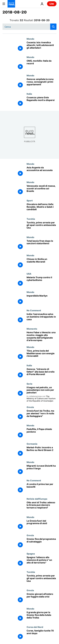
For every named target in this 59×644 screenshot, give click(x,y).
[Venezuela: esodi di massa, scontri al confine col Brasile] (42, 190)
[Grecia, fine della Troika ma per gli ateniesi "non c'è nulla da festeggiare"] (42, 415)
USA (29, 274)
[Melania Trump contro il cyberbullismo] (42, 282)
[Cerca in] (29, 27)
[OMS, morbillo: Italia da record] (42, 65)
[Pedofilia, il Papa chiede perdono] (42, 433)
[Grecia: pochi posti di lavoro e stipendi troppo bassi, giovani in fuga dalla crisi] (42, 598)
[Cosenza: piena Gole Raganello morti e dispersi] (42, 102)
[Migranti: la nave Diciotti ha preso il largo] (42, 470)
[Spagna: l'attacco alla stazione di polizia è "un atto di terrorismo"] (42, 561)
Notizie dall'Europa (37, 499)
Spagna (31, 554)
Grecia (30, 407)
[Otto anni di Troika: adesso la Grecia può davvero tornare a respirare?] (42, 507)
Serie (29, 384)
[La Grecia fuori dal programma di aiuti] (42, 525)
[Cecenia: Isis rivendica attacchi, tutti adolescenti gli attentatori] (42, 47)
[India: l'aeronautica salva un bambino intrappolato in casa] (42, 318)
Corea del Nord (35, 627)
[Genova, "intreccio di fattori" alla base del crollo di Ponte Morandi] (42, 373)
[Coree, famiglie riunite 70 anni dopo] (42, 635)
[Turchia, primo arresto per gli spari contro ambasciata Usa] (42, 227)
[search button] (53, 27)
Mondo (30, 39)
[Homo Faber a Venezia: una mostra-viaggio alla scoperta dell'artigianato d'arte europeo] (42, 337)
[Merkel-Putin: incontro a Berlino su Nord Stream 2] (42, 452)
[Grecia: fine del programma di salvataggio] (42, 543)
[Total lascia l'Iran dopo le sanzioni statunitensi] (42, 245)
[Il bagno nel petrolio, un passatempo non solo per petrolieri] (42, 394)
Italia (29, 94)
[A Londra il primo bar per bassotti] (42, 488)
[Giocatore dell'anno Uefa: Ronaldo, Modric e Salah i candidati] (42, 208)
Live (52, 4)
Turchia (31, 219)
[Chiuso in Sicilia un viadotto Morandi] (42, 263)
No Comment (34, 310)
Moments (32, 329)
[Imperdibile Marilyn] (42, 300)
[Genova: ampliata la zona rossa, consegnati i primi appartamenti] (42, 83)
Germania (32, 444)
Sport (30, 200)
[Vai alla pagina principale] (11, 4)
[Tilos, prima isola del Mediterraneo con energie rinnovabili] (42, 355)
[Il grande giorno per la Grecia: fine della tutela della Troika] (42, 616)
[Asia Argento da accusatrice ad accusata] (42, 172)
